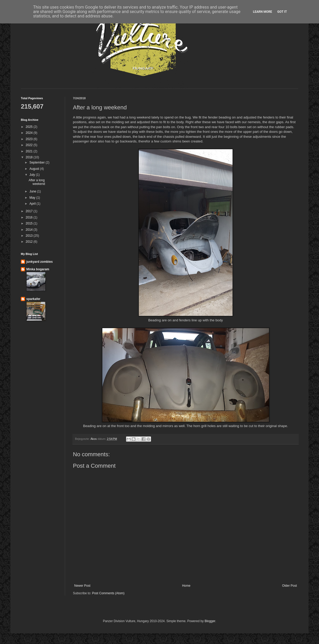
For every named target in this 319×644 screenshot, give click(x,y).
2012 (30, 242)
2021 (30, 151)
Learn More (262, 12)
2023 (30, 139)
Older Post (289, 586)
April (33, 204)
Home (186, 586)
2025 (30, 127)
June (33, 191)
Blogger (210, 621)
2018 (30, 157)
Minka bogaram (38, 269)
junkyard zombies (39, 262)
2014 (30, 230)
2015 (30, 223)
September (37, 162)
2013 (30, 236)
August (35, 169)
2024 (30, 133)
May (33, 198)
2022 (30, 145)
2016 (30, 217)
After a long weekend (37, 182)
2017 (30, 211)
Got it (282, 12)
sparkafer (33, 299)
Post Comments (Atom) (108, 593)
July (33, 175)
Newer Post (82, 586)
